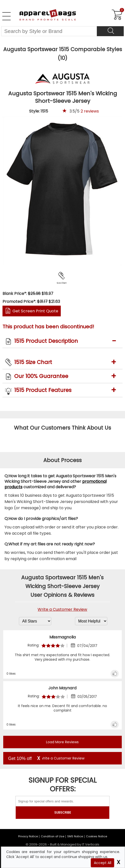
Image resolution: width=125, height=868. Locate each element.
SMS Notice (75, 836)
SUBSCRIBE (63, 812)
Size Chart (62, 283)
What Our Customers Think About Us (62, 428)
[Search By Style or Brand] (49, 31)
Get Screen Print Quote (35, 311)
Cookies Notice (96, 836)
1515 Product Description (46, 341)
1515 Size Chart (33, 362)
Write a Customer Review (62, 610)
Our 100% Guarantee (41, 376)
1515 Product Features (43, 390)
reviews (90, 111)
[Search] (110, 31)
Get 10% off (20, 758)
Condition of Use (53, 836)
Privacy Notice (28, 836)
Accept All (103, 863)
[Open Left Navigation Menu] (6, 16)
